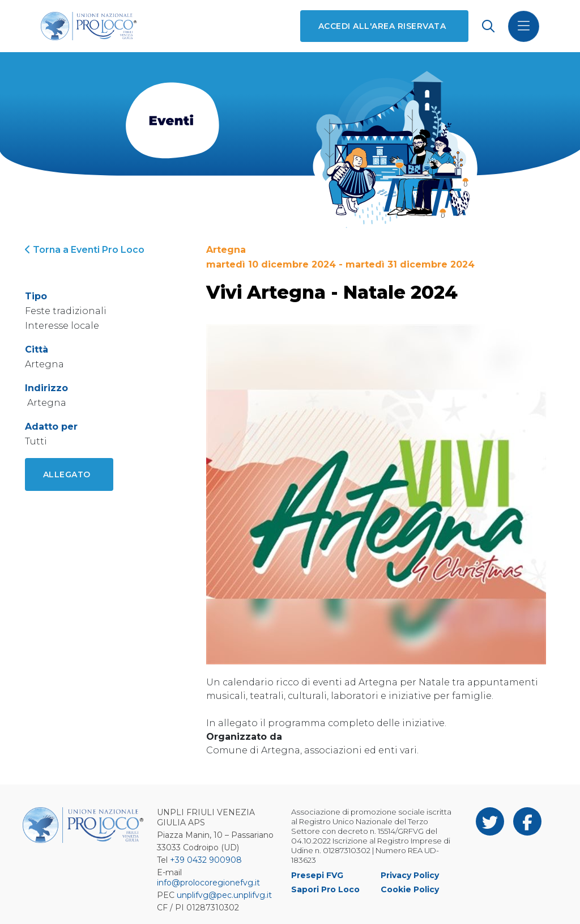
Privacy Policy (410, 875)
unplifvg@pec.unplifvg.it (224, 895)
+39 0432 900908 (206, 860)
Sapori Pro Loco (325, 889)
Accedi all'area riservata (382, 26)
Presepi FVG (317, 875)
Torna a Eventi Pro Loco (85, 250)
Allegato (67, 474)
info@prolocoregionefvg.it (208, 883)
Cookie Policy (410, 889)
